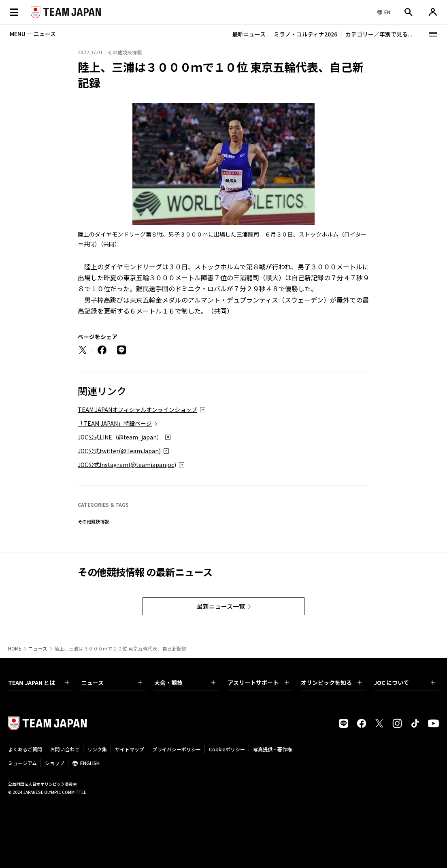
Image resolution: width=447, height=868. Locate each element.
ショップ (55, 763)
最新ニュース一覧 (221, 606)
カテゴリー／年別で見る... (379, 34)
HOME (15, 648)
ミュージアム (22, 763)
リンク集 (97, 749)
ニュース (38, 648)
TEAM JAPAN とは (39, 682)
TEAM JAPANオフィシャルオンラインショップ (137, 409)
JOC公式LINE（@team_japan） (120, 437)
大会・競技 (185, 682)
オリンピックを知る (331, 682)
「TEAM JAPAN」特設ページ (115, 423)
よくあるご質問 (25, 749)
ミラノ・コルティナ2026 (305, 34)
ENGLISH (90, 763)
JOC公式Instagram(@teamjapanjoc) (127, 465)
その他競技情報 (93, 521)
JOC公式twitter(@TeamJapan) (119, 451)
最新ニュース (249, 34)
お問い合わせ (65, 749)
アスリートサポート (258, 682)
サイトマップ (130, 749)
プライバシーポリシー (177, 749)
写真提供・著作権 (272, 749)
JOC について (404, 682)
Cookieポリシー (227, 749)
